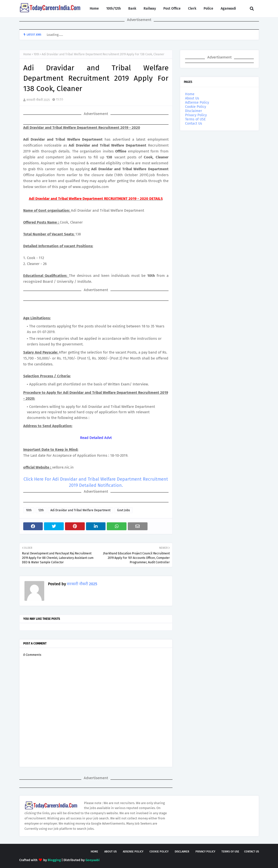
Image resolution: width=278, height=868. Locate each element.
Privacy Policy (196, 115)
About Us (192, 98)
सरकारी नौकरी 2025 (38, 100)
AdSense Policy (197, 103)
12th (41, 510)
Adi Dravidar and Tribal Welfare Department (80, 510)
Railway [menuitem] (150, 9)
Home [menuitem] (94, 9)
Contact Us (194, 123)
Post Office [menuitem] (172, 9)
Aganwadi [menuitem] (228, 9)
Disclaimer (193, 111)
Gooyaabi (93, 860)
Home (27, 54)
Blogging (54, 860)
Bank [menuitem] (132, 9)
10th (36, 54)
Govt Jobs (124, 510)
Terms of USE (195, 119)
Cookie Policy (196, 107)
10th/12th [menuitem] (114, 9)
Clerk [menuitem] (192, 9)
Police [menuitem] (208, 9)
